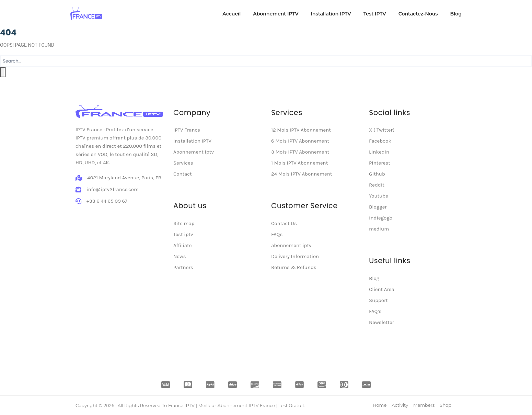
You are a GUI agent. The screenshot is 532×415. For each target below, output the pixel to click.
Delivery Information (295, 256)
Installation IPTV (331, 14)
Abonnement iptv (194, 152)
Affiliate (182, 245)
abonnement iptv (291, 245)
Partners (183, 267)
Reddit (377, 185)
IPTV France (187, 130)
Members (424, 405)
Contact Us (284, 223)
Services (183, 163)
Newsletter (381, 322)
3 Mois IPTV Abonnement (300, 152)
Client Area (382, 289)
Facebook (380, 141)
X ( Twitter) (382, 130)
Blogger (378, 207)
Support (378, 300)
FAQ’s (375, 311)
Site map (184, 223)
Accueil (232, 14)
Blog (456, 14)
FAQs (277, 234)
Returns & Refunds (294, 267)
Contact (183, 174)
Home (380, 405)
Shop (446, 405)
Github (377, 174)
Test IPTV (375, 14)
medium (379, 229)
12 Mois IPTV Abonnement (301, 130)
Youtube (379, 196)
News (180, 256)
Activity (400, 405)
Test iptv (183, 234)
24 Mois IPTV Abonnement (302, 174)
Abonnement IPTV (276, 14)
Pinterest (380, 163)
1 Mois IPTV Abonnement (299, 163)
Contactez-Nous (418, 14)
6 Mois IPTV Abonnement (300, 141)
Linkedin (379, 152)
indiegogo (381, 218)
